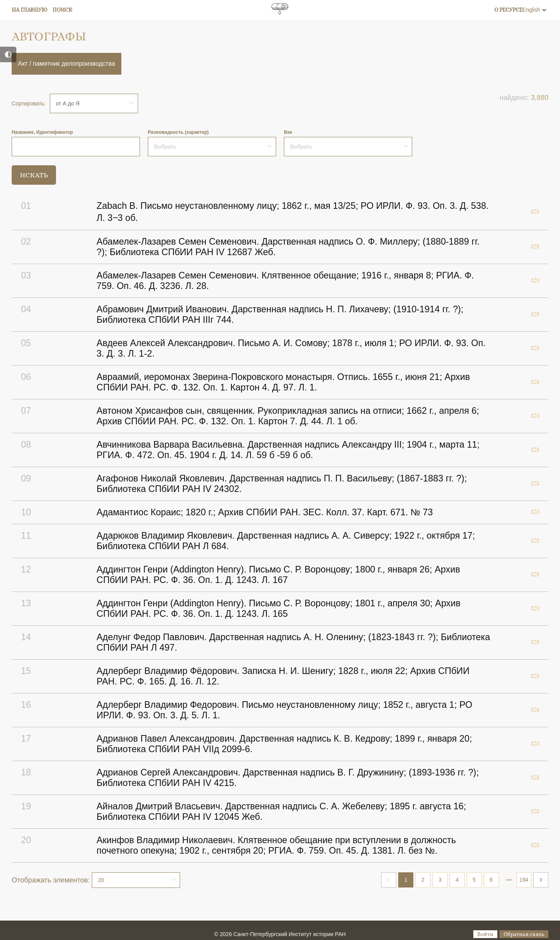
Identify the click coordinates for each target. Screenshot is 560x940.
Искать (34, 175)
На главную (30, 10)
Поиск (63, 10)
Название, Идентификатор (42, 132)
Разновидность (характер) (178, 132)
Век (288, 132)
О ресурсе (508, 10)
